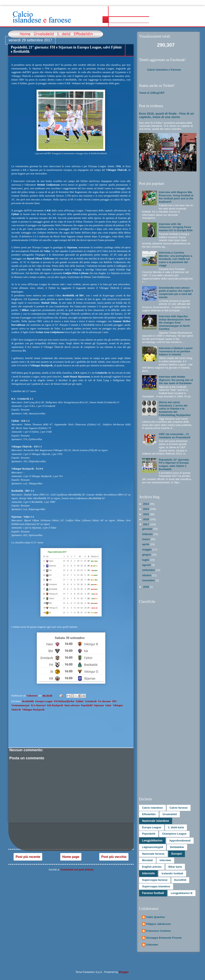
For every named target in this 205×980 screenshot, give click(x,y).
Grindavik (91, 701)
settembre (149, 570)
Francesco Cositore (158, 931)
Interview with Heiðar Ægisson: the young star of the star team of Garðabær (176, 380)
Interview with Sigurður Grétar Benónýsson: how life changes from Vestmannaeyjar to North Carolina (174, 323)
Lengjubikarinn (152, 840)
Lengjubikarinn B (182, 893)
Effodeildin (149, 814)
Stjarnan (99, 705)
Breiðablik (28, 701)
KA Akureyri (38, 705)
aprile (146, 544)
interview (165, 860)
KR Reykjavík (55, 705)
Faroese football (153, 893)
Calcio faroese (179, 808)
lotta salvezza (72, 705)
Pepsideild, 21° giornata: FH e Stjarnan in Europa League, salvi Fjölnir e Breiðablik (174, 464)
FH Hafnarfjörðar (64, 701)
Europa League (44, 701)
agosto (147, 565)
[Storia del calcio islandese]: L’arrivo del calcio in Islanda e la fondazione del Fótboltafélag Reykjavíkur (175, 409)
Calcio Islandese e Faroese (164, 70)
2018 (146, 587)
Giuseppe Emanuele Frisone (164, 938)
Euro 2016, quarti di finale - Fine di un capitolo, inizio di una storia (166, 115)
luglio (146, 560)
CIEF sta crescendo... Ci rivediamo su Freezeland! (175, 436)
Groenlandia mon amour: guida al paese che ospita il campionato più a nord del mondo (176, 292)
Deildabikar (177, 847)
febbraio (148, 534)
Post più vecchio (114, 857)
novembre (149, 580)
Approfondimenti (180, 841)
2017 (146, 524)
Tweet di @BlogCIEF (152, 93)
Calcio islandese (152, 808)
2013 (146, 504)
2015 (146, 514)
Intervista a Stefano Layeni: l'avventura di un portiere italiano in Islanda (176, 351)
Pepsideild (87, 705)
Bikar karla (175, 867)
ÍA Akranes (104, 701)
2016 (146, 519)
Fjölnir (80, 701)
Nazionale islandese (156, 821)
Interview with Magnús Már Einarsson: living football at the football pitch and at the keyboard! (176, 197)
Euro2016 (180, 880)
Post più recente (28, 857)
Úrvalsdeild (170, 814)
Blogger (124, 972)
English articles (152, 867)
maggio (147, 550)
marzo (147, 539)
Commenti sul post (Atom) (77, 870)
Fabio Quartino (155, 917)
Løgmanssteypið (153, 847)
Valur (108, 705)
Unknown (152, 945)
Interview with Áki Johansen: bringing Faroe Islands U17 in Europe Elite (176, 227)
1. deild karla (176, 827)
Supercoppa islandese (156, 886)
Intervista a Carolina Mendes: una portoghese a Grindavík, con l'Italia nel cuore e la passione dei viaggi (175, 259)
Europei (177, 854)
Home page (71, 857)
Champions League (174, 834)
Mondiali (147, 860)
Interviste (148, 873)
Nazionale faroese (153, 854)
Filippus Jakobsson (158, 924)
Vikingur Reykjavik (33, 710)
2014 (146, 509)
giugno (147, 555)
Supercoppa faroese (155, 880)
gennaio (148, 529)
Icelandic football (172, 873)
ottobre (147, 575)
